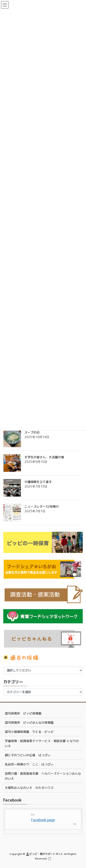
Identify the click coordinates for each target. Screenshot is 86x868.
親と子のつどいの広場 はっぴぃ (28, 755)
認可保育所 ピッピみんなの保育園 (29, 722)
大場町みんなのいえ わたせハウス (29, 788)
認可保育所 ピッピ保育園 (23, 713)
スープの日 (32, 432)
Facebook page (43, 820)
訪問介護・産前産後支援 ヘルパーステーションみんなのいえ (43, 776)
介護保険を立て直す (38, 482)
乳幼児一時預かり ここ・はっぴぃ (29, 764)
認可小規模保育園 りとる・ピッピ (29, 732)
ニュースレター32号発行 (42, 506)
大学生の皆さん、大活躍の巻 (44, 457)
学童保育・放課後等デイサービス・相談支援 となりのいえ (42, 743)
